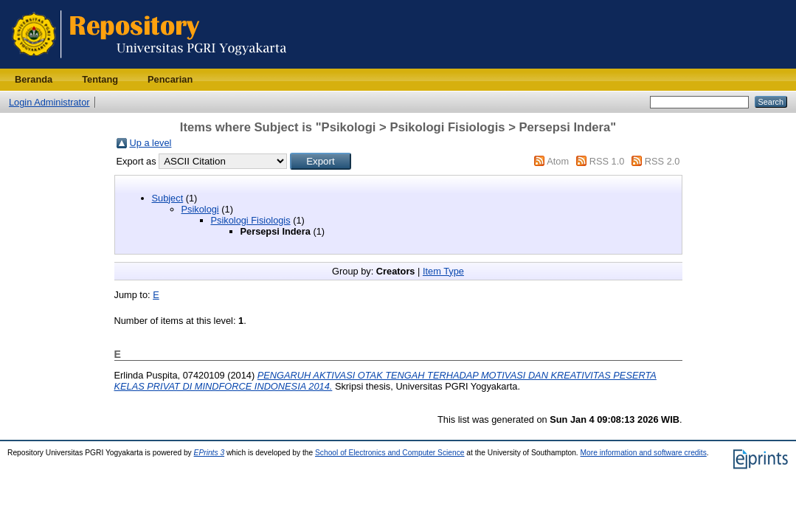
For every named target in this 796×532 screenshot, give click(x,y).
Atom (558, 161)
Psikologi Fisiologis (251, 220)
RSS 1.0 (607, 161)
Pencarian (170, 79)
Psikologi (200, 209)
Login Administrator (49, 102)
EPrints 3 (210, 453)
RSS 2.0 (662, 161)
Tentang (100, 79)
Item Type (443, 271)
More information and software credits (644, 453)
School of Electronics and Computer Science (390, 453)
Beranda (34, 79)
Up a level (151, 143)
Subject (168, 198)
